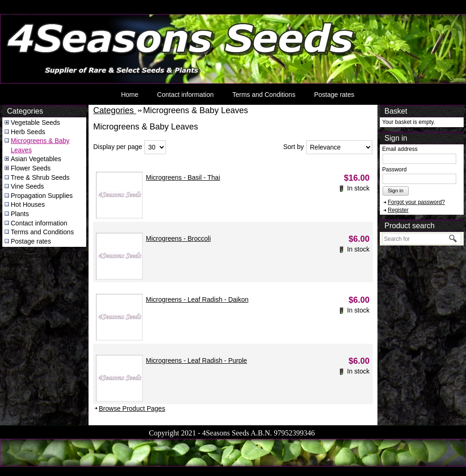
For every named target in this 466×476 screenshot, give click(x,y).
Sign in (396, 190)
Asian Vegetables (36, 159)
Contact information (185, 95)
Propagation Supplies (42, 196)
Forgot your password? (416, 202)
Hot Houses (28, 204)
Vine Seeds (27, 186)
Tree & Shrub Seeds (40, 177)
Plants (20, 214)
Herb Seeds (28, 132)
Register (398, 210)
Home (130, 95)
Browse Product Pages (132, 408)
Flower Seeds (31, 168)
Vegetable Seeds (35, 122)
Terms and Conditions (264, 95)
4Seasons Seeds (25, 17)
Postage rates (334, 95)
